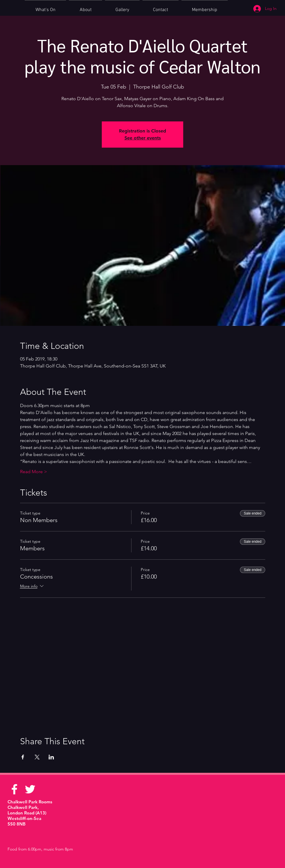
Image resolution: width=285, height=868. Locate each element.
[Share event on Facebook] (23, 757)
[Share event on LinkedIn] (51, 757)
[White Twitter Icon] (30, 789)
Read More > (34, 472)
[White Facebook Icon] (14, 789)
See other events (143, 138)
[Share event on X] (37, 757)
